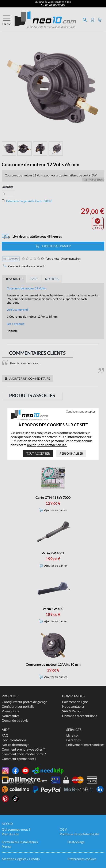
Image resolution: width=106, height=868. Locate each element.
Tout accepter (38, 453)
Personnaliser (71, 453)
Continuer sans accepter (81, 411)
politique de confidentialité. (47, 445)
